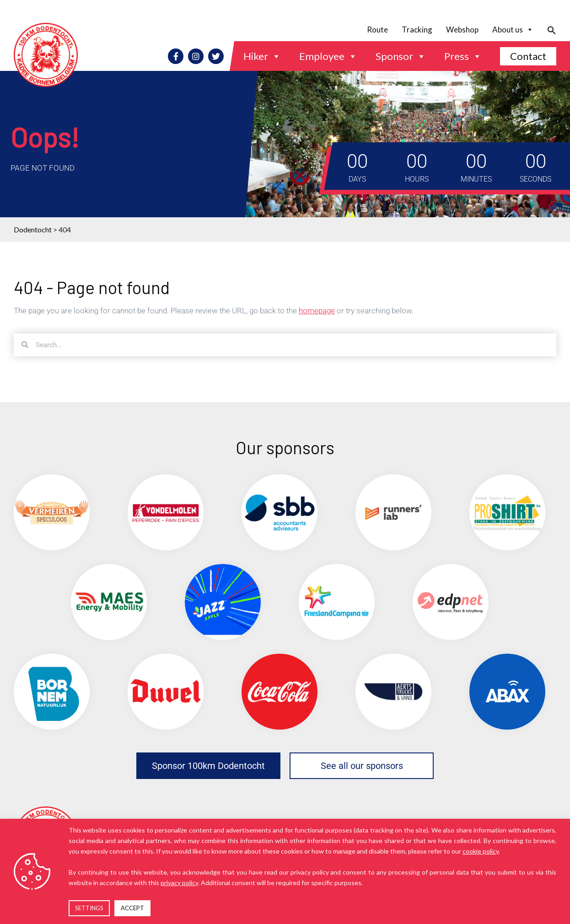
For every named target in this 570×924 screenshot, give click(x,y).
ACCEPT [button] (132, 908)
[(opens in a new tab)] (52, 512)
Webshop (462, 30)
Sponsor (401, 56)
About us (513, 30)
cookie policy (481, 851)
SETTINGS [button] (89, 908)
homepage (317, 311)
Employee (328, 56)
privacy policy (179, 883)
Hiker (262, 56)
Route (377, 30)
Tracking (417, 30)
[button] (548, 30)
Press (463, 56)
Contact (528, 56)
